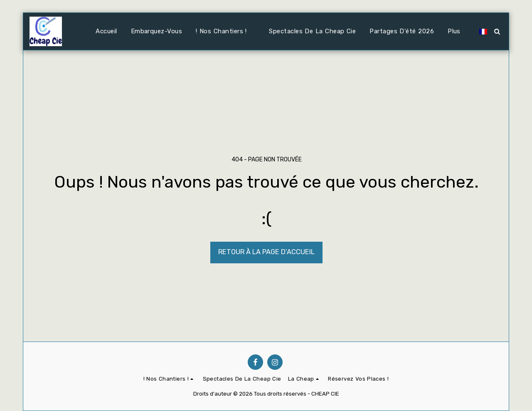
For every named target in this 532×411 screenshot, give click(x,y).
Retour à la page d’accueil (266, 252)
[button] (225, 32)
